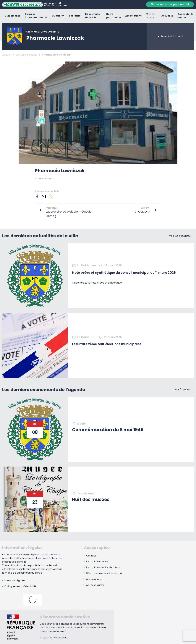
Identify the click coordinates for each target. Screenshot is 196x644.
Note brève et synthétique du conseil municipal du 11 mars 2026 (124, 273)
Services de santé (26, 55)
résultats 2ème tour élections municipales (107, 344)
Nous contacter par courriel (170, 4)
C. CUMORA (142, 212)
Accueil (7, 55)
